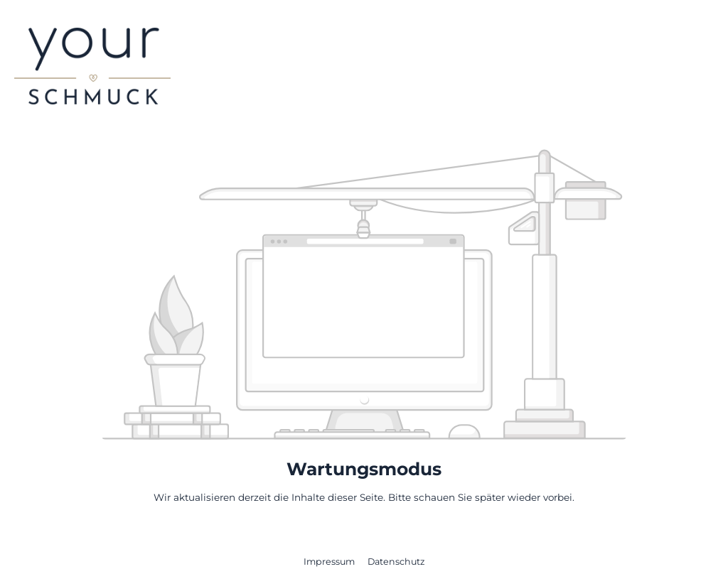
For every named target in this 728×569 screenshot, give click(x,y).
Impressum (330, 562)
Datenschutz (396, 562)
